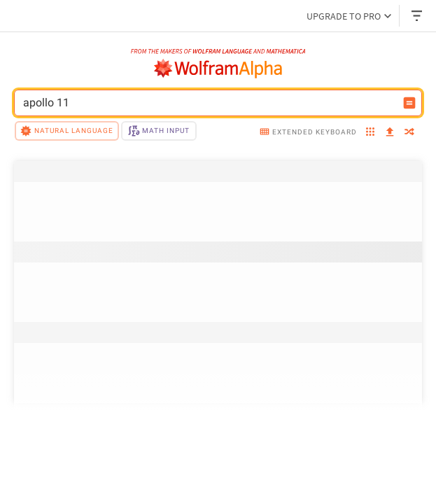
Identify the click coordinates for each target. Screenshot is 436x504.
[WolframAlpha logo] (218, 69)
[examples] (370, 133)
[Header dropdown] (418, 16)
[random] (409, 133)
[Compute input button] (409, 103)
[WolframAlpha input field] (209, 103)
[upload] (390, 133)
